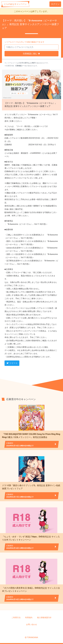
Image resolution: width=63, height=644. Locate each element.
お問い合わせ (31, 625)
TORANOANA (33, 638)
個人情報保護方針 (44, 618)
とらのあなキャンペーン (15, 4)
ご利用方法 (16, 618)
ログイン (55, 4)
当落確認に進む (32, 54)
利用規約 (29, 618)
